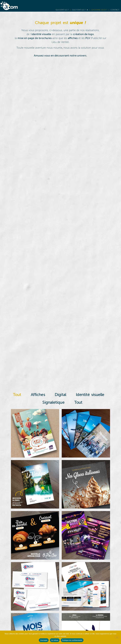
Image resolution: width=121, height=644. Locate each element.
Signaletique (54, 402)
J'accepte (44, 640)
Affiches (38, 395)
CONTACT (115, 10)
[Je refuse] (117, 637)
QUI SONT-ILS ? (62, 10)
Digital (61, 395)
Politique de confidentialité (72, 640)
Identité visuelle (90, 395)
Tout (17, 395)
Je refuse (55, 640)
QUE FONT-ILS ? (80, 10)
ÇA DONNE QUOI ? (99, 10)
